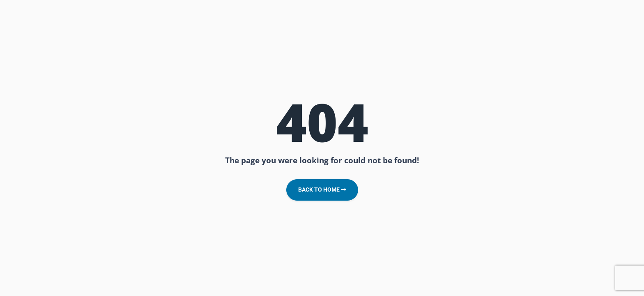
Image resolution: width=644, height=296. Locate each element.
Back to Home (322, 190)
